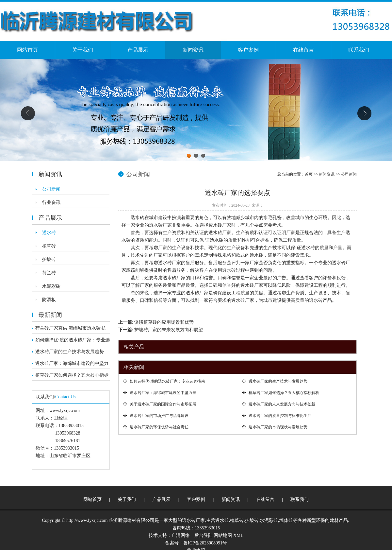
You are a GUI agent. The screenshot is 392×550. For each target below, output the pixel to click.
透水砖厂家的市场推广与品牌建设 (159, 416)
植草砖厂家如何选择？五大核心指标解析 (72, 377)
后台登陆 (204, 535)
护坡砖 (49, 259)
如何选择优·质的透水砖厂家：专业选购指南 (73, 341)
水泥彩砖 (51, 286)
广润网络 (181, 535)
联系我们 (359, 50)
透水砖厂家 (193, 520)
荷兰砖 (49, 273)
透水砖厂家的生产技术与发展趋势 (70, 352)
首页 (309, 174)
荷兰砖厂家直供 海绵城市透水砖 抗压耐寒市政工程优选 (71, 330)
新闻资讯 (193, 50)
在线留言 (303, 50)
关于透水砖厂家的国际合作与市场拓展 (163, 404)
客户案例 (248, 50)
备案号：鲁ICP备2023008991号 (196, 543)
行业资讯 (51, 203)
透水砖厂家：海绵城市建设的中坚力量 (72, 365)
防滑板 (49, 300)
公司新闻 (51, 189)
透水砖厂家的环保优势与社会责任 (159, 427)
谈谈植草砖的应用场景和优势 (164, 322)
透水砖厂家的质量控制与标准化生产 (280, 416)
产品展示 (138, 50)
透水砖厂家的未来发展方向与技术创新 (282, 404)
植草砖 (49, 246)
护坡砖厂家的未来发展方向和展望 (169, 330)
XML (238, 535)
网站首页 (27, 50)
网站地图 (223, 535)
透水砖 (49, 233)
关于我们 (83, 50)
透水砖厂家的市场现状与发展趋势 (278, 427)
